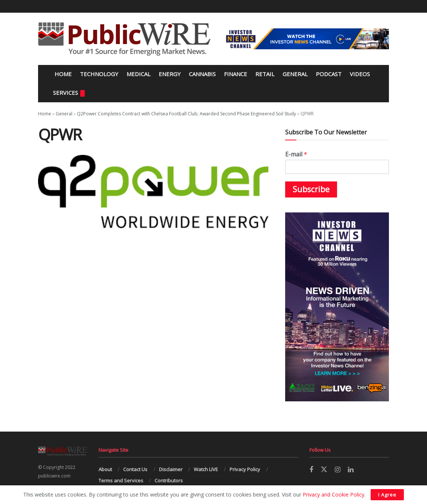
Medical (138, 74)
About (105, 469)
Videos (360, 74)
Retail (265, 74)
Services (69, 93)
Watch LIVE (206, 469)
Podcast (329, 74)
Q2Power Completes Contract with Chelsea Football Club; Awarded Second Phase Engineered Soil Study (186, 114)
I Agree (387, 495)
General (295, 74)
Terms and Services (121, 480)
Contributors (169, 480)
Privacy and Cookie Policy (334, 494)
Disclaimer (171, 469)
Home (62, 74)
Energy (170, 74)
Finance (236, 74)
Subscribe (311, 189)
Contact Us (135, 469)
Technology (99, 74)
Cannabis (202, 74)
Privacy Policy (245, 469)
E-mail (296, 154)
